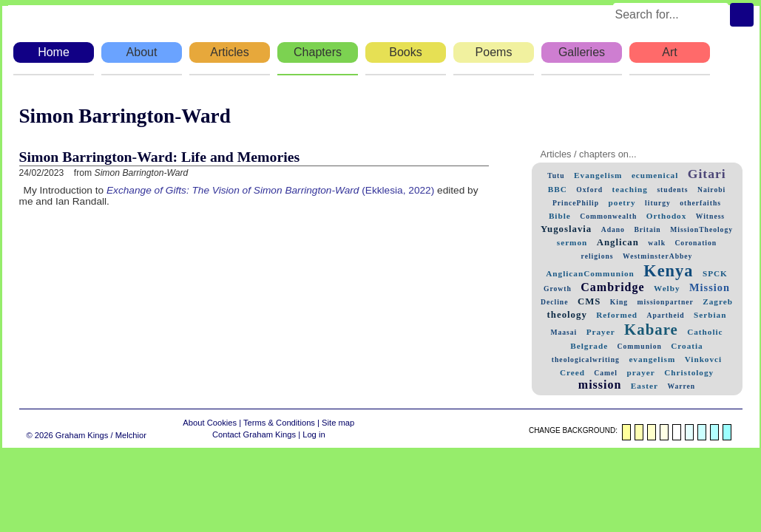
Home (54, 52)
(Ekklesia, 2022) (270, 190)
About (142, 52)
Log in (314, 434)
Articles (229, 52)
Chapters (318, 52)
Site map (338, 423)
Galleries (582, 52)
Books (405, 52)
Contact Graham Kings (254, 434)
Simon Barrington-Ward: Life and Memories (160, 157)
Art (669, 52)
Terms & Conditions (279, 423)
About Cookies (210, 423)
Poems (494, 52)
